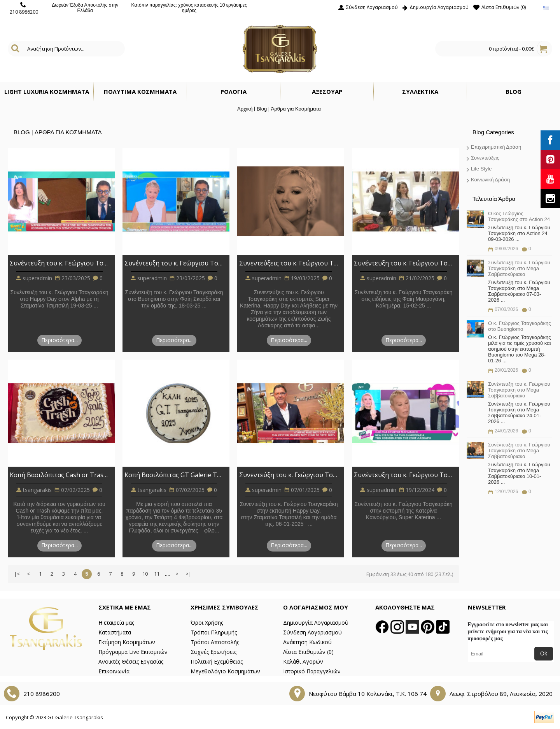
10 (145, 574)
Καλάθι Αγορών (303, 661)
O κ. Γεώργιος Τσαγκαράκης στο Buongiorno (520, 326)
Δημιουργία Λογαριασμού (316, 623)
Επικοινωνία (114, 671)
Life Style (481, 169)
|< (17, 574)
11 (157, 574)
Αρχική (245, 109)
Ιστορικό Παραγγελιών (312, 671)
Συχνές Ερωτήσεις (213, 652)
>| (188, 574)
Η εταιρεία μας (116, 623)
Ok (544, 653)
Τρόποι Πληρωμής (214, 632)
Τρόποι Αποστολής (215, 642)
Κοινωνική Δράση (490, 180)
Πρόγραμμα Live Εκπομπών (133, 652)
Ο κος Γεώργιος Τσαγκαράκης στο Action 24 (519, 216)
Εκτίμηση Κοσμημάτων (127, 642)
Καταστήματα (115, 632)
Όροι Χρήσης (207, 623)
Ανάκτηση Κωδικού (307, 642)
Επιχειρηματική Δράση (496, 147)
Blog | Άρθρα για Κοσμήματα (289, 109)
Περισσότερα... (59, 340)
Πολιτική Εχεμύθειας (217, 661)
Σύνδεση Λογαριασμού (312, 632)
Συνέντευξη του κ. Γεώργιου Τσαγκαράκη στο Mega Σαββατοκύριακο (519, 268)
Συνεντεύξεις (485, 158)
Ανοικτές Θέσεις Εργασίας (131, 661)
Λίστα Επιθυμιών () (308, 652)
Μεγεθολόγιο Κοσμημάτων (225, 671)
